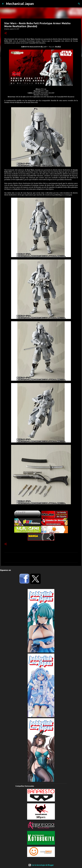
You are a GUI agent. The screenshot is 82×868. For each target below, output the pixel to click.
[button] (6, 33)
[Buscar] (79, 4)
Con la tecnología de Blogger (41, 865)
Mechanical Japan (20, 4)
